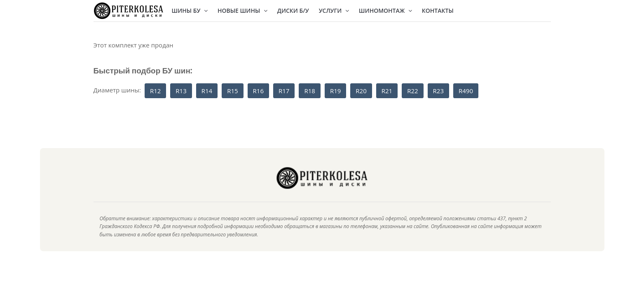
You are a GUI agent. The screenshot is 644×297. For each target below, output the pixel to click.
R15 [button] (232, 91)
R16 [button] (258, 91)
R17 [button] (284, 91)
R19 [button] (335, 91)
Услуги (334, 11)
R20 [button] (361, 91)
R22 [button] (412, 91)
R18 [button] (309, 91)
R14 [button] (207, 91)
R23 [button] (438, 91)
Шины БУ (190, 11)
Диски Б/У (293, 11)
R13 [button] (181, 91)
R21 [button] (387, 91)
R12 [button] (155, 91)
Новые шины (242, 11)
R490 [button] (466, 91)
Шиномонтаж (385, 11)
